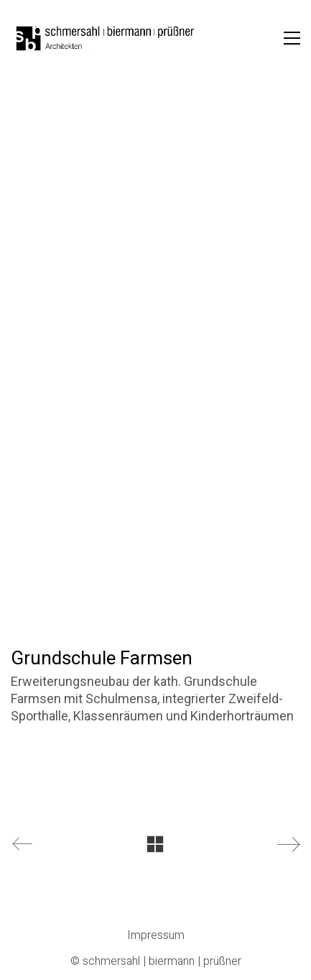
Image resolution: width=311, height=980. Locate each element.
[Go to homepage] (106, 38)
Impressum (156, 936)
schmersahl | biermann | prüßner (162, 962)
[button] (292, 38)
